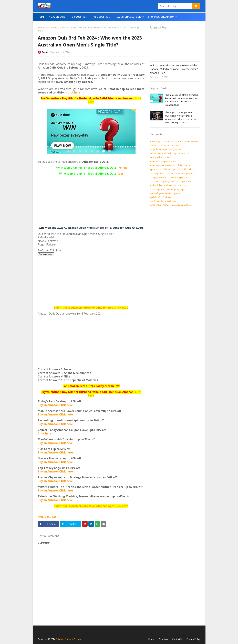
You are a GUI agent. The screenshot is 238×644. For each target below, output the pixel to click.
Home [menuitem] (41, 17)
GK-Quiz (153, 145)
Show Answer (46, 254)
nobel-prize (180, 185)
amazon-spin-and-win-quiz (162, 165)
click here (74, 92)
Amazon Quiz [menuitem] (57, 17)
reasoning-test (173, 189)
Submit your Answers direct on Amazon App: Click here (91, 308)
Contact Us (178, 639)
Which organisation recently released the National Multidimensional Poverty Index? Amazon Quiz (174, 69)
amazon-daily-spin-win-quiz (163, 161)
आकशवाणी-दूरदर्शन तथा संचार (161, 193)
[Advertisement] (91, 202)
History (163, 145)
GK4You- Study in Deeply (69, 639)
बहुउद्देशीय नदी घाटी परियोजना (161, 197)
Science (168, 157)
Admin (45, 52)
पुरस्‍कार (177, 193)
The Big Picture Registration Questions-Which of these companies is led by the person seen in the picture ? (181, 117)
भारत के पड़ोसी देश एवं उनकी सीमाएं (163, 201)
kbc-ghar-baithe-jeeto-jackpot (179, 173)
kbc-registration (183, 181)
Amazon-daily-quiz (55, 28)
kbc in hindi (190, 169)
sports (184, 189)
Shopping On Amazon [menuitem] (161, 17)
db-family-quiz (184, 165)
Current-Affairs (191, 141)
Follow (123, 168)
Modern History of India (161, 153)
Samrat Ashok (156, 157)
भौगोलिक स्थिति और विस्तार (160, 205)
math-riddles (156, 185)
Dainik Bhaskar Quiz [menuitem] (129, 17)
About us (163, 639)
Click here (45, 433)
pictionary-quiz (157, 189)
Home (41, 28)
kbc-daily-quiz (156, 173)
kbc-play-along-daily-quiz (162, 181)
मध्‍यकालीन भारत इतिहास (182, 205)
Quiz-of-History (182, 153)
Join (120, 174)
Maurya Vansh (175, 149)
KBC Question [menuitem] (102, 17)
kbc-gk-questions (158, 177)
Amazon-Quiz (156, 141)
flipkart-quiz (155, 169)
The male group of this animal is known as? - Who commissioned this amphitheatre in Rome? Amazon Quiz (182, 100)
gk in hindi (178, 169)
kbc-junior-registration (178, 177)
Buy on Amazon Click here (55, 405)
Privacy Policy (193, 639)
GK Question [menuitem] (80, 17)
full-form (167, 169)
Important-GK (174, 145)
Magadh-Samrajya (158, 149)
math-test (168, 185)
